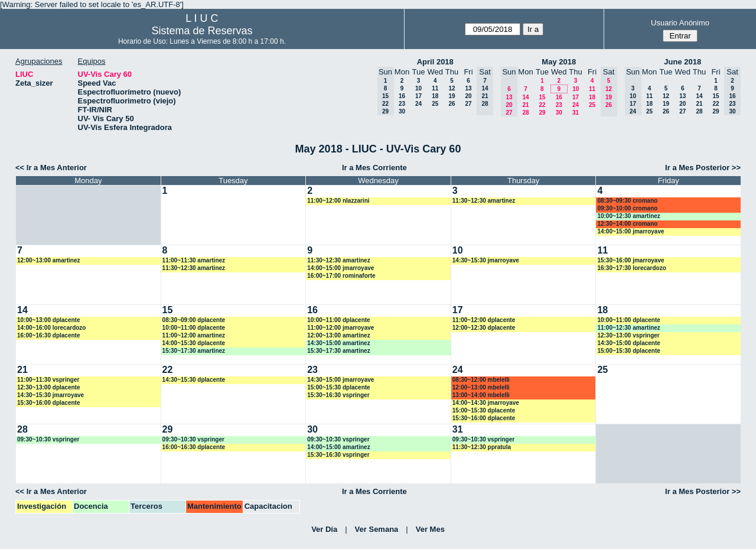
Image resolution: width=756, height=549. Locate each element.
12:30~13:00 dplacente (48, 387)
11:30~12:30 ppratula (482, 447)
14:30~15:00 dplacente (628, 343)
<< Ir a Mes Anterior (51, 168)
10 (418, 88)
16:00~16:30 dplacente (48, 335)
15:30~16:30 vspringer (338, 395)
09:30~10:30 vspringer (48, 439)
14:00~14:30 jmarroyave (486, 403)
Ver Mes (430, 529)
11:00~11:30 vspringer (48, 380)
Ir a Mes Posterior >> (703, 168)
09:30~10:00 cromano (627, 208)
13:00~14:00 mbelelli (481, 395)
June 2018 (682, 62)
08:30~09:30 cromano (627, 201)
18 (435, 96)
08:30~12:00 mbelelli (481, 380)
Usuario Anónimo (680, 23)
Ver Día (324, 529)
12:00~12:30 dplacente (484, 328)
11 (435, 88)
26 (452, 104)
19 (452, 96)
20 (468, 96)
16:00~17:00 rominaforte (341, 276)
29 (542, 113)
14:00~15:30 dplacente (194, 343)
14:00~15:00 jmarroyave (630, 231)
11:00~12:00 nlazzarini (338, 201)
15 (542, 97)
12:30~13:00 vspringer (628, 335)
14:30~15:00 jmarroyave (340, 380)
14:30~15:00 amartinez (338, 343)
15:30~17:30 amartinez (194, 351)
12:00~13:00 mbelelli (481, 387)
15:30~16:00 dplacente (48, 403)
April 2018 (435, 62)
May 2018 (559, 62)
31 (576, 113)
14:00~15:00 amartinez (338, 447)
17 (418, 96)
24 (418, 104)
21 (525, 105)
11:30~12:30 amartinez (484, 201)
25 (435, 104)
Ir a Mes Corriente (374, 168)
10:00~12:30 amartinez (628, 216)
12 (452, 88)
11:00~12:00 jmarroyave (340, 328)
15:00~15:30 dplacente (628, 351)
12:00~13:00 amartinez (48, 260)
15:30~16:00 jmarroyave (630, 260)
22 (542, 105)
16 (402, 96)
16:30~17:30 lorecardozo (631, 268)
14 (525, 97)
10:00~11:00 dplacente (194, 328)
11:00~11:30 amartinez (194, 260)
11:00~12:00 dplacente (484, 320)
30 (402, 111)
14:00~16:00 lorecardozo (51, 328)
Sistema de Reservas (202, 31)
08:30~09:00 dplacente (194, 320)
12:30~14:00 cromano (627, 224)
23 (402, 104)
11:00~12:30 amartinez (628, 328)
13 (468, 88)
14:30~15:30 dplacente (194, 380)
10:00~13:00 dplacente (48, 320)
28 (525, 113)
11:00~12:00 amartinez (194, 335)
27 (468, 104)
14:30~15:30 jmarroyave (486, 260)
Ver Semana (377, 529)
